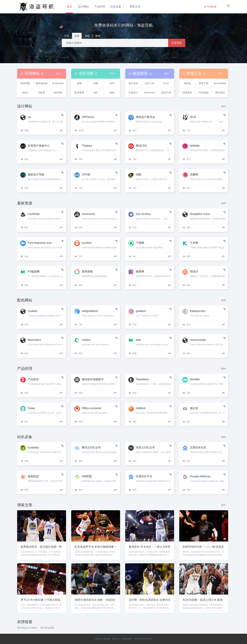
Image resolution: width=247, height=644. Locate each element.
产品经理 (100, 7)
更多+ (59, 75)
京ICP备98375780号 (143, 639)
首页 (69, 7)
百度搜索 (177, 45)
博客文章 (136, 7)
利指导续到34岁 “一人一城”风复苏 (203, 548)
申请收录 (210, 7)
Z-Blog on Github (28, 629)
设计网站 (84, 7)
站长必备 (116, 7)
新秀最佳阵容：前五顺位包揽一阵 (41, 548)
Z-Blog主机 (48, 629)
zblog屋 (107, 639)
